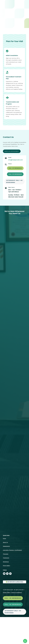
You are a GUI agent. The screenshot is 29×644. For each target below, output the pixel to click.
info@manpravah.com (16, 160)
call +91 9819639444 (15, 168)
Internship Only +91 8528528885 (14, 181)
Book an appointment (12, 151)
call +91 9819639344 (15, 174)
